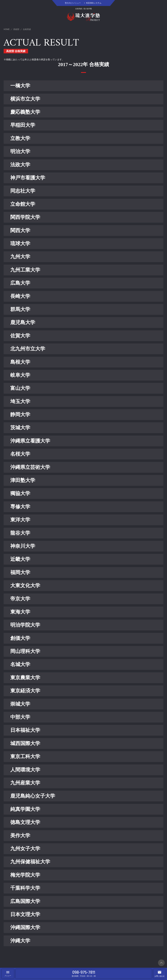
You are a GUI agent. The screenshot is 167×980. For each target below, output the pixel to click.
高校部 (16, 29)
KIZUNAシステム (94, 3)
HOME (7, 29)
